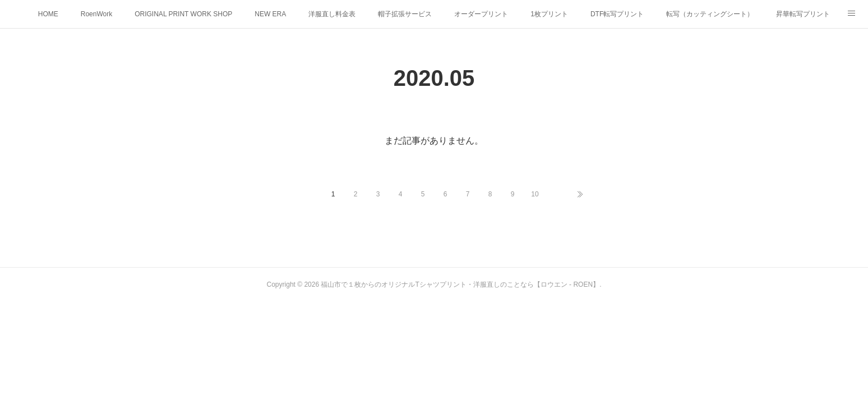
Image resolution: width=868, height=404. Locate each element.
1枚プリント (549, 14)
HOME (48, 14)
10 (535, 194)
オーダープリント (481, 14)
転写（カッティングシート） (710, 14)
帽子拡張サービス (405, 14)
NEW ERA (270, 14)
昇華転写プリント (803, 14)
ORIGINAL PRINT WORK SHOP (183, 14)
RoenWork (96, 14)
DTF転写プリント (617, 14)
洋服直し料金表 (332, 14)
